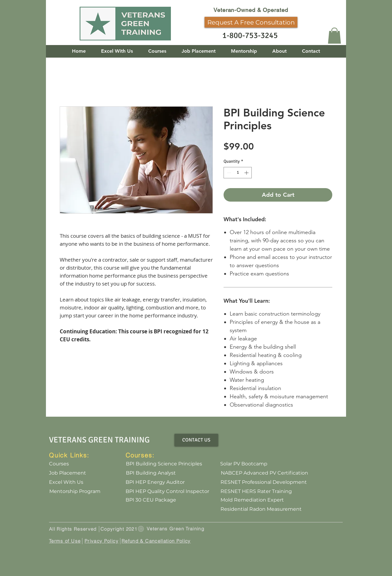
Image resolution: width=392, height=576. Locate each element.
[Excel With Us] (66, 482)
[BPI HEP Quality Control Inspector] (167, 491)
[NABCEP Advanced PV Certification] (264, 473)
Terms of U (62, 541)
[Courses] (59, 464)
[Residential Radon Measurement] (261, 509)
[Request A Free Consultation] (251, 22)
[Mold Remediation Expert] (252, 500)
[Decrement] (228, 173)
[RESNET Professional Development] (264, 482)
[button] (334, 36)
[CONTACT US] (196, 440)
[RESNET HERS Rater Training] (256, 491)
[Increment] (247, 173)
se (78, 541)
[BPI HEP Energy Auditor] (155, 482)
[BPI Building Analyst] (151, 473)
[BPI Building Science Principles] (164, 464)
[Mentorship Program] (75, 491)
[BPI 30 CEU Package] (151, 500)
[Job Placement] (68, 473)
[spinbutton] (238, 173)
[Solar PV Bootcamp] (244, 464)
